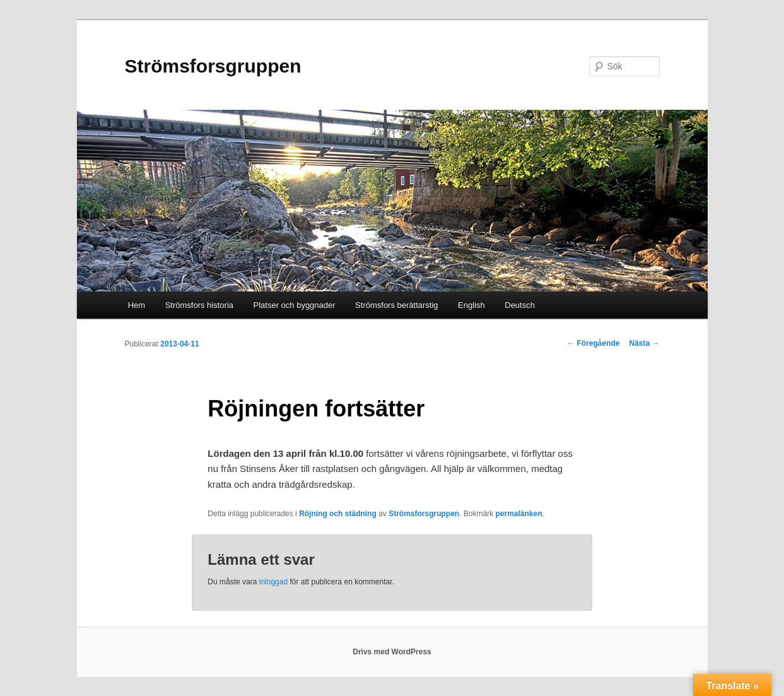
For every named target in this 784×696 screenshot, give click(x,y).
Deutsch (520, 305)
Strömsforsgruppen (213, 66)
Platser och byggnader (295, 305)
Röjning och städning (338, 514)
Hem (137, 305)
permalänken (519, 514)
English (471, 305)
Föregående (593, 343)
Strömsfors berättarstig (397, 305)
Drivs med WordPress (392, 652)
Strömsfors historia (199, 305)
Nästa (644, 343)
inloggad (273, 582)
